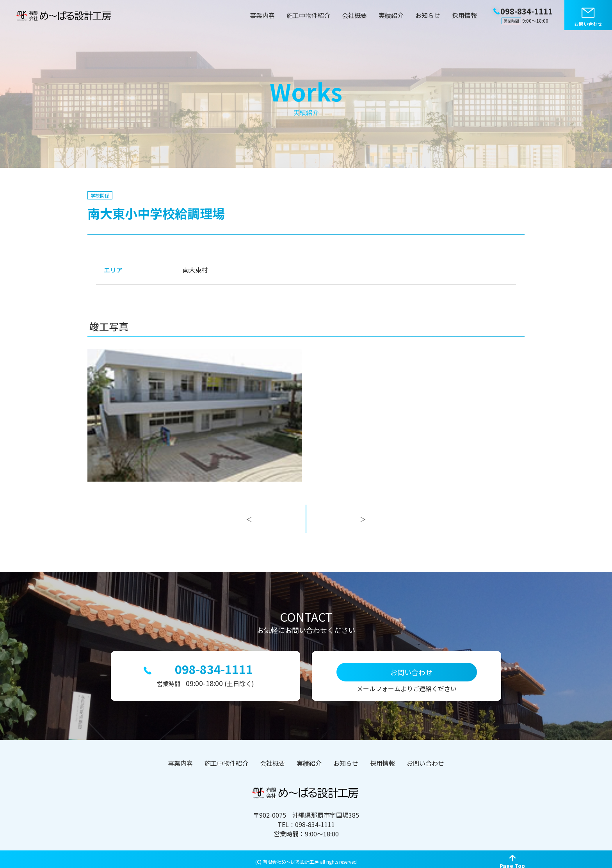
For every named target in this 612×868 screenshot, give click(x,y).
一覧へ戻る (306, 527)
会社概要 (354, 15)
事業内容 (262, 15)
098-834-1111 (214, 666)
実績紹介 (391, 15)
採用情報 (464, 15)
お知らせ (428, 15)
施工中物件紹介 (308, 15)
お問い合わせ (588, 24)
